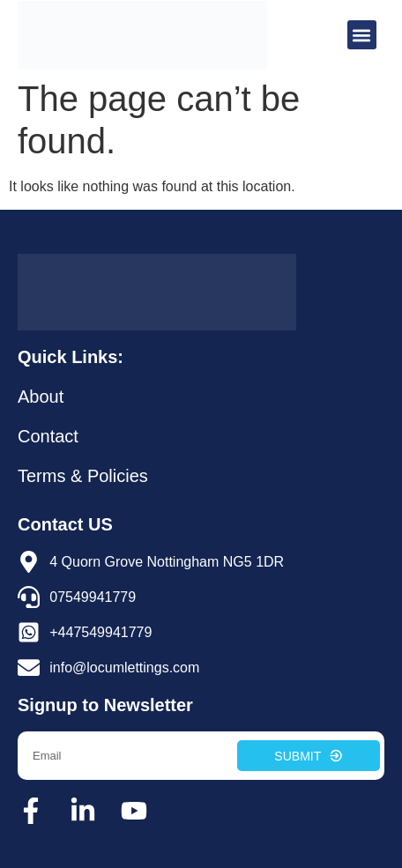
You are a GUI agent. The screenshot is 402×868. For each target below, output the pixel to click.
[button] (362, 35)
